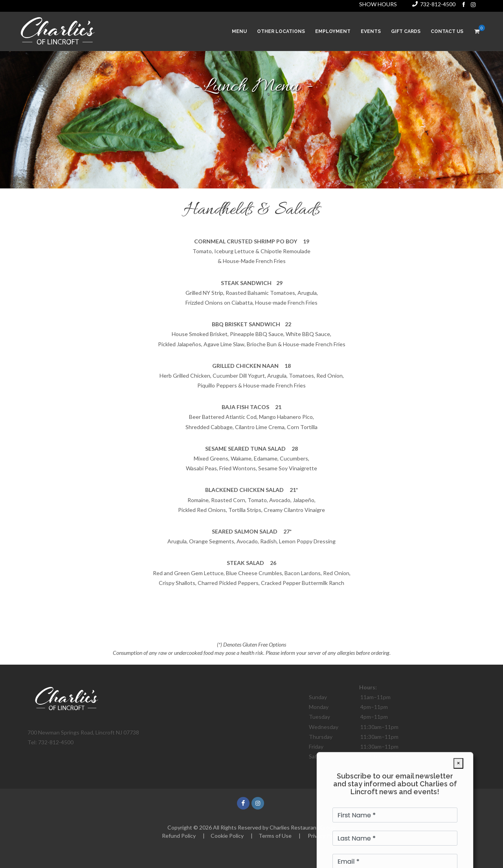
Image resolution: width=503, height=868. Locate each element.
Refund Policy (179, 836)
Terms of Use (275, 836)
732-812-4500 (438, 4)
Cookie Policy (227, 836)
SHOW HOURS (378, 4)
